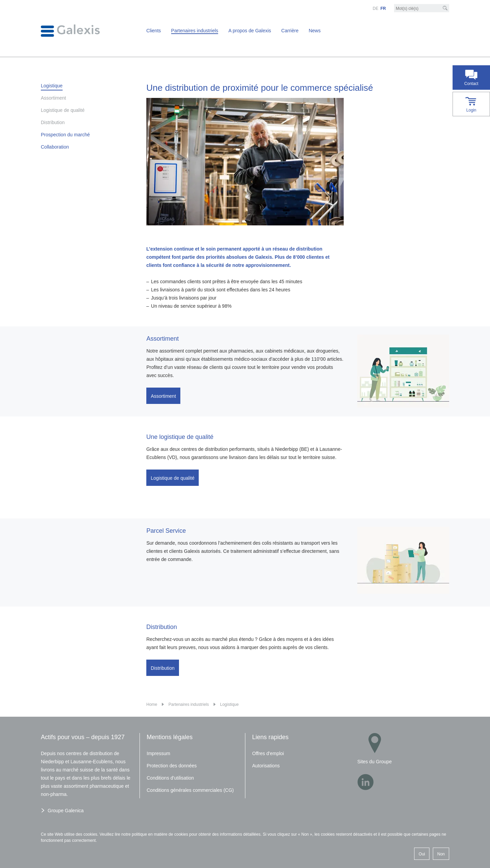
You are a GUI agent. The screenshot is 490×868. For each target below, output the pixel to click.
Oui (422, 854)
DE (375, 8)
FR (383, 8)
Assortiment (163, 396)
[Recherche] (445, 8)
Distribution (163, 665)
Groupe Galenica (66, 811)
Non (441, 854)
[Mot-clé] (422, 8)
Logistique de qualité (173, 478)
